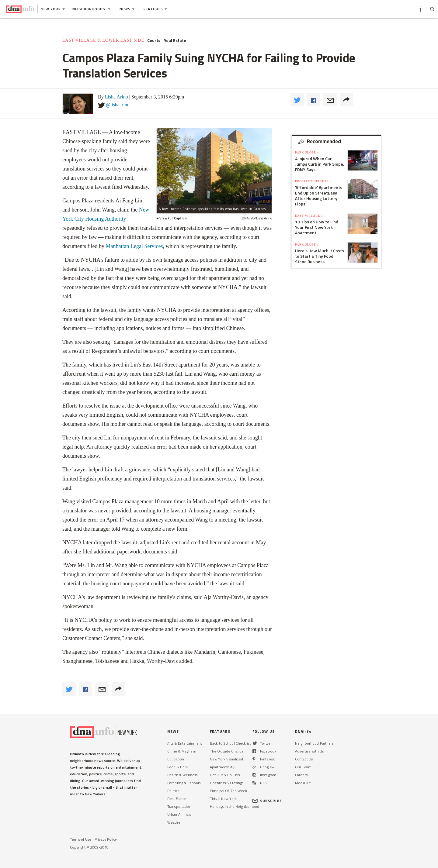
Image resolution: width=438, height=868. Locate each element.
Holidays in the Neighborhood (235, 806)
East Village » (309, 216)
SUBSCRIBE (267, 801)
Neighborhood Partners (314, 743)
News (127, 9)
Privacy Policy (106, 839)
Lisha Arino (116, 97)
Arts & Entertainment (185, 743)
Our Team (303, 767)
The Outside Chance (227, 751)
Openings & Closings (227, 783)
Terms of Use (81, 839)
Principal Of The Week (229, 791)
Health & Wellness (182, 775)
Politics (173, 791)
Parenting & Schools (184, 783)
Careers (301, 775)
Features (155, 9)
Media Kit (303, 783)
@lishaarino (118, 105)
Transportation (179, 806)
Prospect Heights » (313, 181)
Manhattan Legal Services (134, 246)
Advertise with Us (309, 751)
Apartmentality (222, 767)
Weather (174, 822)
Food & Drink (178, 767)
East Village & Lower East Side (103, 40)
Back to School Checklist (230, 743)
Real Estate (175, 40)
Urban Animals (179, 814)
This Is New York (223, 799)
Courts (154, 40)
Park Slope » (307, 152)
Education (176, 759)
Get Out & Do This (225, 775)
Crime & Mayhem (182, 751)
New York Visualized (226, 759)
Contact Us (304, 759)
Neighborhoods (91, 9)
